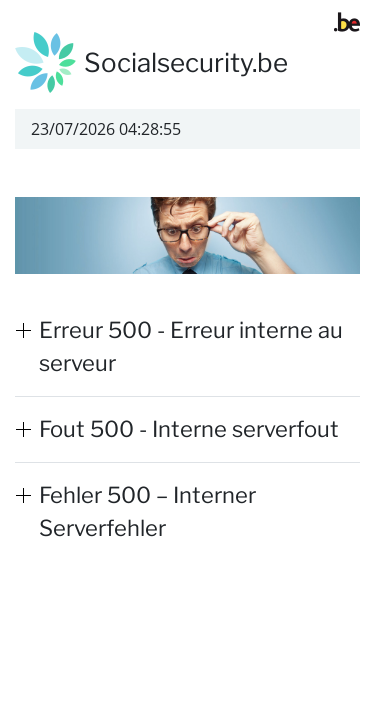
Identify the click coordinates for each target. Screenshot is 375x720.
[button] (187, 347)
